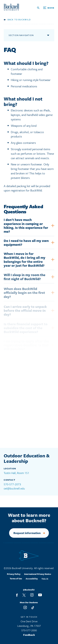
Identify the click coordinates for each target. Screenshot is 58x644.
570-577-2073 (12, 484)
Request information (24, 533)
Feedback (29, 636)
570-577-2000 (29, 631)
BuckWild (25, 20)
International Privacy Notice (38, 577)
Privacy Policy (14, 576)
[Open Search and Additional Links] (46, 8)
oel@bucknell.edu (14, 488)
